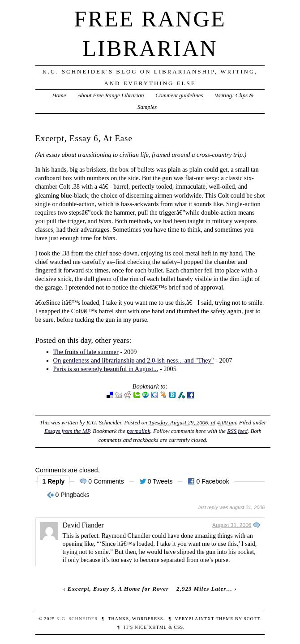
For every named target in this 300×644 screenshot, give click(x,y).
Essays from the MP (67, 431)
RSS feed (237, 431)
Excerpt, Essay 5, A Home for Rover (118, 589)
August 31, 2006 (232, 525)
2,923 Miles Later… (204, 589)
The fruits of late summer (86, 352)
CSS (178, 627)
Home (59, 95)
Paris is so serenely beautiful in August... (106, 369)
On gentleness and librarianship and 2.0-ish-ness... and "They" (134, 360)
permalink (139, 431)
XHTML (158, 627)
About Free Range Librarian (111, 95)
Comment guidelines (179, 95)
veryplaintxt (194, 619)
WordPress (148, 619)
